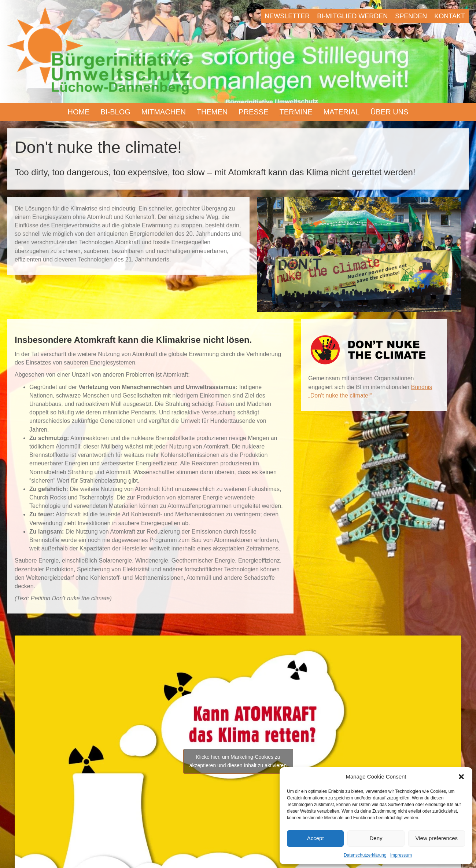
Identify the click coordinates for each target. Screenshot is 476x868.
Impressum (401, 855)
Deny (376, 838)
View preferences (437, 838)
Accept (316, 838)
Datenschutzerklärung (365, 855)
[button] (461, 777)
